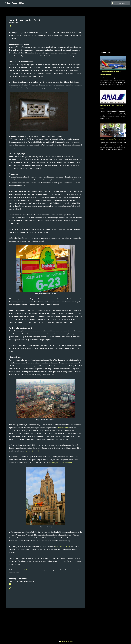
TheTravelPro (15, 3)
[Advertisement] (46, 623)
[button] (10, 26)
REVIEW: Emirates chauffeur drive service (113, 139)
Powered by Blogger (65, 641)
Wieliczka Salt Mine (62, 547)
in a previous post (32, 451)
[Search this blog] (120, 3)
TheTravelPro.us (29, 570)
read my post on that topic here (60, 463)
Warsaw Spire (63, 428)
